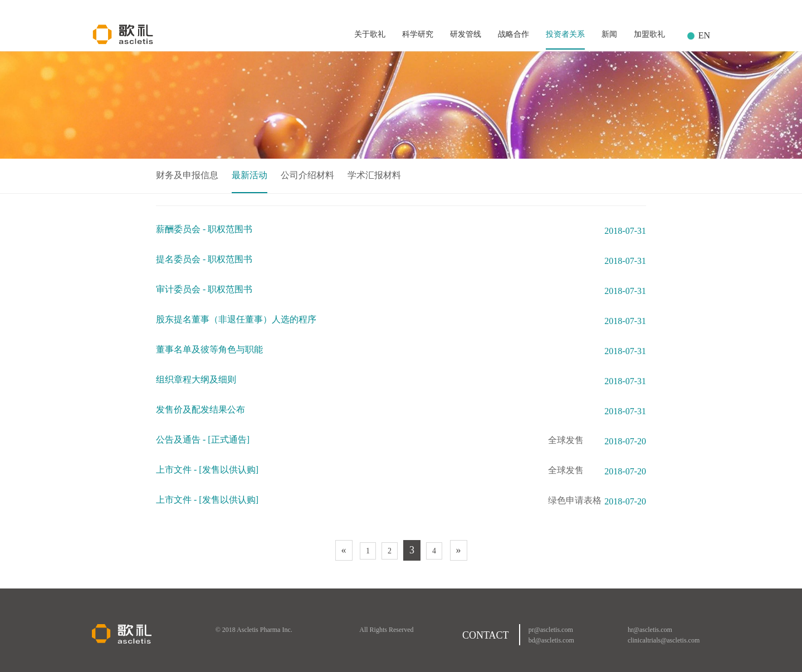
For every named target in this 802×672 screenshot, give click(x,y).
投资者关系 (565, 34)
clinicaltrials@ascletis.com (664, 640)
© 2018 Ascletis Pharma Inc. (254, 630)
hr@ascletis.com (650, 630)
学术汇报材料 (374, 175)
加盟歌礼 (649, 34)
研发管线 (466, 34)
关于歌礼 (370, 34)
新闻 (609, 34)
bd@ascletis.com (551, 640)
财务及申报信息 (187, 175)
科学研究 (418, 34)
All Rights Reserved (386, 630)
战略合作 (514, 34)
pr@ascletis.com (551, 630)
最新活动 (250, 175)
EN (704, 35)
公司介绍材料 (307, 175)
